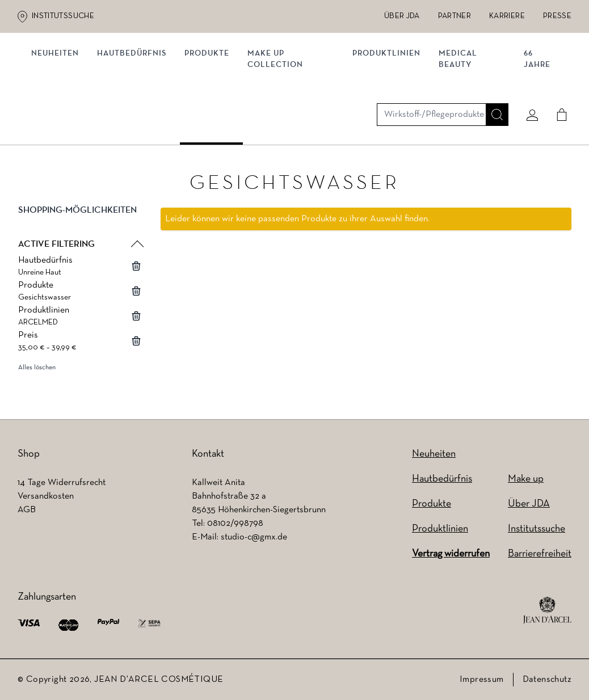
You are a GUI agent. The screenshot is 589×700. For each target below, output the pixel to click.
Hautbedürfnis (136, 118)
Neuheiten (434, 454)
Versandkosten (46, 496)
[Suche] (493, 72)
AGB (27, 510)
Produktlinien (387, 118)
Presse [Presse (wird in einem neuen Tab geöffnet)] (557, 16)
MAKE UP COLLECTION (280, 123)
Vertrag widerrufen (451, 554)
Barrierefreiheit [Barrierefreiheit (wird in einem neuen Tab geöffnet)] (540, 554)
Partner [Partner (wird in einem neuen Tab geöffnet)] (455, 16)
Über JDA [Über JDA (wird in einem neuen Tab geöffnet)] (402, 16)
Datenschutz (547, 680)
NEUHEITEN (60, 118)
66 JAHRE (535, 123)
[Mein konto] (528, 72)
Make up (526, 479)
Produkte (211, 118)
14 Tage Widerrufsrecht (62, 483)
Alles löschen (37, 372)
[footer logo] (547, 610)
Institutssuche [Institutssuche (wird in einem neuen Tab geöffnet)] (63, 16)
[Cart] (557, 72)
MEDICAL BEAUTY (458, 123)
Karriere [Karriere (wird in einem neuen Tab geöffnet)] (507, 16)
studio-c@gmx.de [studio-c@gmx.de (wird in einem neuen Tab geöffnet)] (254, 537)
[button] (80, 224)
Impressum (482, 680)
